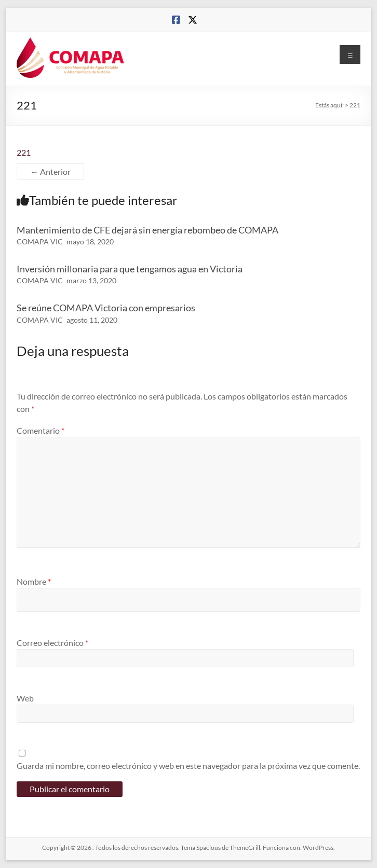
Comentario (41, 430)
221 (24, 152)
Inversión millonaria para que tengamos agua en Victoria (130, 269)
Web (25, 698)
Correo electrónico (52, 643)
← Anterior (50, 171)
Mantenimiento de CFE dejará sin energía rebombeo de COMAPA (147, 230)
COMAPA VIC (40, 242)
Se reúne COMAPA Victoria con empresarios (106, 308)
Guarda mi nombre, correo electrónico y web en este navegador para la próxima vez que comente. (188, 766)
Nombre (34, 581)
